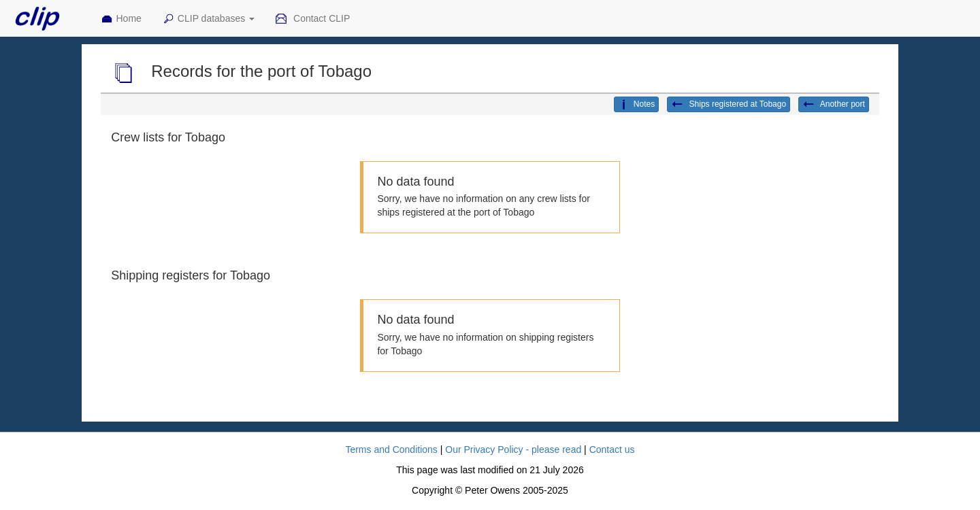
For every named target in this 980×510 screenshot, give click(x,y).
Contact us (612, 449)
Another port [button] (834, 105)
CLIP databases (208, 19)
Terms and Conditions (391, 449)
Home (121, 19)
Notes (636, 105)
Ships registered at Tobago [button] (729, 105)
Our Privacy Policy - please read (513, 449)
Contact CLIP (312, 19)
